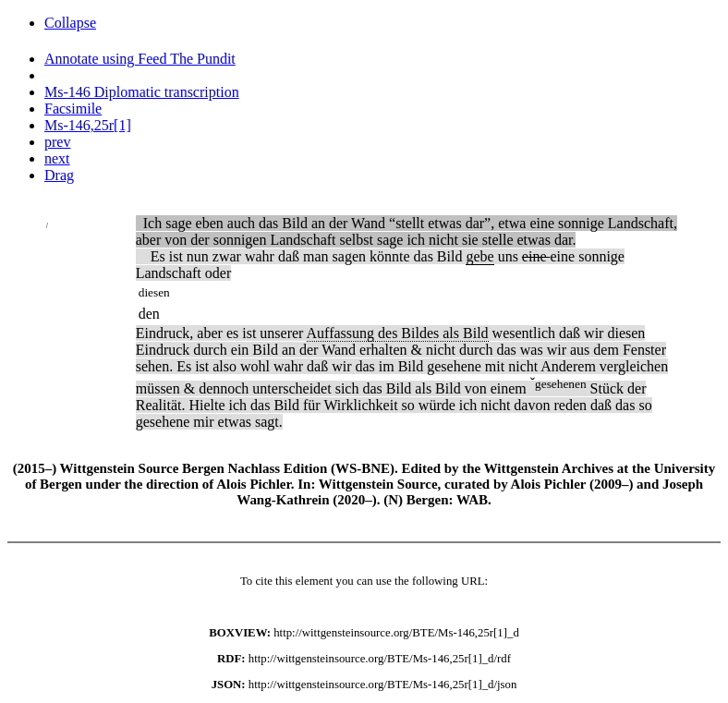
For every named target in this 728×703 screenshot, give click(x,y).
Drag (59, 175)
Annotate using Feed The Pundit (140, 59)
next (57, 158)
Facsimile (73, 109)
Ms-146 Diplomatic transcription (142, 92)
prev (57, 142)
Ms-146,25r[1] (88, 125)
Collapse (70, 23)
